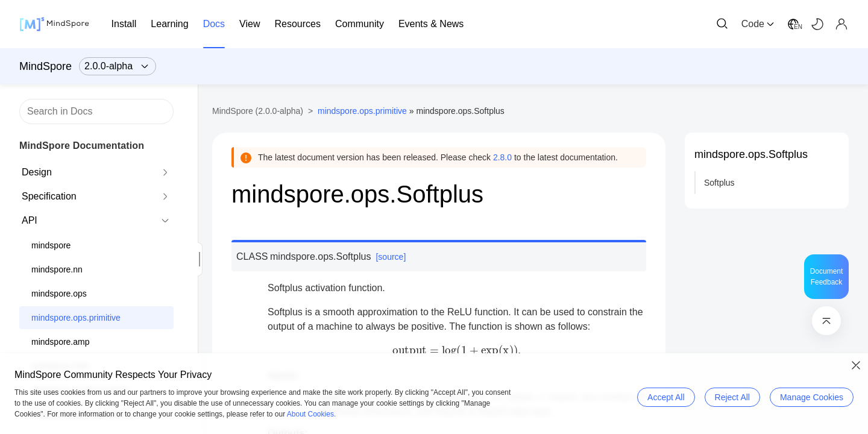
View (250, 24)
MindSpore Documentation (82, 146)
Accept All (666, 397)
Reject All (732, 397)
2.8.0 (502, 157)
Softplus (719, 183)
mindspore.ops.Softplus (751, 154)
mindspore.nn (57, 269)
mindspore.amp (61, 342)
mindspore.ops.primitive (76, 318)
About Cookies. (311, 414)
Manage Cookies (812, 397)
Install (124, 24)
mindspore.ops (59, 294)
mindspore (51, 245)
